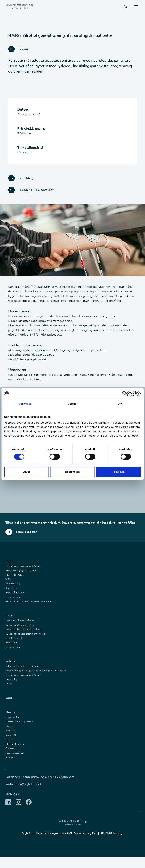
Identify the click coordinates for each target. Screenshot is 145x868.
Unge (9, 615)
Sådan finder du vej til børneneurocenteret (29, 601)
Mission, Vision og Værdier (20, 722)
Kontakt (10, 757)
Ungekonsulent (14, 638)
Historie (10, 726)
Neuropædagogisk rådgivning (22, 570)
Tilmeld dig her (21, 532)
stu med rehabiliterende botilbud (23, 629)
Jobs (9, 698)
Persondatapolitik (15, 753)
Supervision (12, 588)
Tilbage (18, 49)
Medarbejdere (13, 597)
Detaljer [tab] (73, 404)
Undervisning (13, 584)
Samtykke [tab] (25, 404)
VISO (8, 579)
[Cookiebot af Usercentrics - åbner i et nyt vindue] (125, 393)
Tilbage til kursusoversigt (31, 190)
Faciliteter (11, 731)
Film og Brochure (15, 744)
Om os (10, 712)
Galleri (9, 739)
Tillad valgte (72, 472)
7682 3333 (13, 794)
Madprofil (11, 735)
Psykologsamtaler (15, 575)
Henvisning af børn (16, 592)
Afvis (27, 472)
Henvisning (12, 643)
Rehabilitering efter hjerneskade (23, 666)
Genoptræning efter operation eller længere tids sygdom (36, 670)
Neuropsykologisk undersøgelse (23, 566)
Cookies (10, 748)
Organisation (13, 717)
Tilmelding (21, 178)
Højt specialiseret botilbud (20, 620)
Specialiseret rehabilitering (20, 625)
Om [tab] (120, 404)
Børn (9, 561)
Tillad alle (119, 472)
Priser (9, 684)
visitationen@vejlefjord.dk (24, 784)
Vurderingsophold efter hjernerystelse (26, 634)
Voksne (11, 661)
